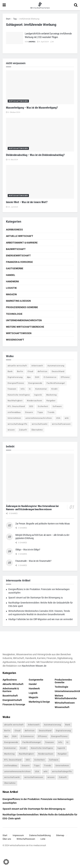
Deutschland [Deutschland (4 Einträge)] (58, 371)
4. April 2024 (43, 42)
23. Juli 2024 (12, 207)
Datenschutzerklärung (40, 835)
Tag (15, 19)
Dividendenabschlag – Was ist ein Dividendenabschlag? (35, 155)
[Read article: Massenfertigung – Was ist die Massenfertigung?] (40, 87)
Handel (11, 275)
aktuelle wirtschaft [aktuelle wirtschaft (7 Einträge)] (17, 366)
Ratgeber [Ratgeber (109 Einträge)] (51, 401)
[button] (6, 862)
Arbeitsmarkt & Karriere (22, 243)
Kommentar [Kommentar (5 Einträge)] (41, 389)
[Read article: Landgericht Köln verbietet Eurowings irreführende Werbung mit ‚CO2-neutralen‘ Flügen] (15, 38)
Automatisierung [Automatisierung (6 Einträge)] (56, 366)
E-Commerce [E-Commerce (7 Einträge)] (50, 377)
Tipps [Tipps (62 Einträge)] (40, 412)
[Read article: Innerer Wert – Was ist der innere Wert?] (40, 182)
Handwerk (12, 281)
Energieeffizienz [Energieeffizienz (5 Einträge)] (16, 383)
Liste (43, 839)
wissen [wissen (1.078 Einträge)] (11, 430)
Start (8, 19)
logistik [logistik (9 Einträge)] (38, 395)
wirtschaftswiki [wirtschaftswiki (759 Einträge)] (40, 424)
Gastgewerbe (15, 268)
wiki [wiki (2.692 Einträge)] (67, 418)
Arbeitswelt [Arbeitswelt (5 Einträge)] (37, 366)
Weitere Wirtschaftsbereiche (25, 327)
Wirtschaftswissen (18, 101)
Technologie (14, 314)
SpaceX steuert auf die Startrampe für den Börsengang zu (36, 598)
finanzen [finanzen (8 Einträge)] (12, 389)
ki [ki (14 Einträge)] (30, 389)
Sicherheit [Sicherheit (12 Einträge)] (43, 406)
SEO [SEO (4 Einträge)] (31, 406)
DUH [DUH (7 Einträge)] (37, 377)
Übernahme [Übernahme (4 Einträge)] (37, 430)
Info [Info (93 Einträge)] (23, 389)
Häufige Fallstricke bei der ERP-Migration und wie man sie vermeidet (41, 619)
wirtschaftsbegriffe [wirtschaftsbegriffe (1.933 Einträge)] (18, 424)
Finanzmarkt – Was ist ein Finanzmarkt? (33, 561)
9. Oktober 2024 (13, 112)
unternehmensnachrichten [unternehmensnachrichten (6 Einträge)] (39, 418)
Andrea (32, 42)
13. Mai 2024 (12, 160)
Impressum (18, 835)
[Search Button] (76, 5)
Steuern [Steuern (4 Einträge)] (29, 412)
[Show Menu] (4, 5)
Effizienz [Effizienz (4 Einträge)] (65, 377)
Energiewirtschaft (18, 256)
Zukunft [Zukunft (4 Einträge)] (23, 430)
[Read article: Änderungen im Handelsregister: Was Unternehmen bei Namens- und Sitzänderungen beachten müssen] (40, 478)
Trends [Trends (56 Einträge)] (51, 412)
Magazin (11, 294)
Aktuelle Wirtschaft (20, 236)
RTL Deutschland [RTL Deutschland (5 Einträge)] (16, 406)
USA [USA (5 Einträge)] (58, 418)
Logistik (11, 288)
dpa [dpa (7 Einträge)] (29, 377)
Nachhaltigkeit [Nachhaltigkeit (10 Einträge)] (15, 401)
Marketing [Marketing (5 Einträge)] (51, 395)
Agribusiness (14, 230)
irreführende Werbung (29, 19)
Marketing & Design (18, 301)
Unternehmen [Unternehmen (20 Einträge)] (14, 418)
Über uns (7, 839)
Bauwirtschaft (16, 249)
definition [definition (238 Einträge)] (42, 371)
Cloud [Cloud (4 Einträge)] (30, 371)
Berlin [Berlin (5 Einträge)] (20, 371)
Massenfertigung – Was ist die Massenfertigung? (32, 108)
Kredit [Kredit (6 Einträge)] (55, 389)
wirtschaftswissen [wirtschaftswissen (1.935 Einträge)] (61, 424)
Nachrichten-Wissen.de (34, 666)
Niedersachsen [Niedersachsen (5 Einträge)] (35, 401)
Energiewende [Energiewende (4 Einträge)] (35, 383)
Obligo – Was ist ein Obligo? (28, 550)
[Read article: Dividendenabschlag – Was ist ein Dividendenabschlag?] (40, 135)
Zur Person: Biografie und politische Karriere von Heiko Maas (43, 524)
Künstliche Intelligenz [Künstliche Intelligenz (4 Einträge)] (19, 395)
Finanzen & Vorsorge (19, 262)
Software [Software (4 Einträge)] (57, 406)
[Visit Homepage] (40, 5)
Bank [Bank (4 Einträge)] (10, 371)
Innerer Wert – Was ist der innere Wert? (27, 202)
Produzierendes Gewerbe (22, 307)
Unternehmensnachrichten (24, 320)
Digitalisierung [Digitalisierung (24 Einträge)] (15, 377)
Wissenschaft (15, 340)
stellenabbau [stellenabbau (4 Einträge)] (14, 412)
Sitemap (60, 835)
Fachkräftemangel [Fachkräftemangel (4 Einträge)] (56, 383)
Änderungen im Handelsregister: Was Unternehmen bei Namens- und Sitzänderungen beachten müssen (32, 508)
